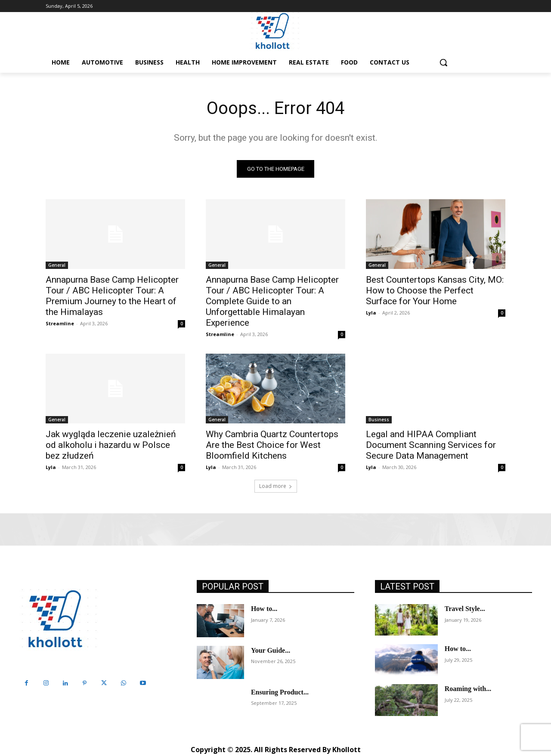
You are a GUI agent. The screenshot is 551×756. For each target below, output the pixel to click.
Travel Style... (465, 609)
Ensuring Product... (280, 692)
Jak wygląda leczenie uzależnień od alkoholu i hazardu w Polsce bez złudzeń (111, 445)
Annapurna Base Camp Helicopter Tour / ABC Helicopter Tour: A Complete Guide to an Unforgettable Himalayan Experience (272, 302)
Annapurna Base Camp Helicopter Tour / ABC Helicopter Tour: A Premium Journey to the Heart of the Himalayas (112, 296)
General (57, 265)
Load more (276, 486)
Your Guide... (271, 650)
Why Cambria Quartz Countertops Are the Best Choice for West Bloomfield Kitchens (272, 445)
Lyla (371, 313)
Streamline (60, 324)
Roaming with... (468, 689)
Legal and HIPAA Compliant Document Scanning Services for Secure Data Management (431, 445)
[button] (443, 62)
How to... (264, 609)
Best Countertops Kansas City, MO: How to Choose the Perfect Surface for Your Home (435, 291)
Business (379, 420)
